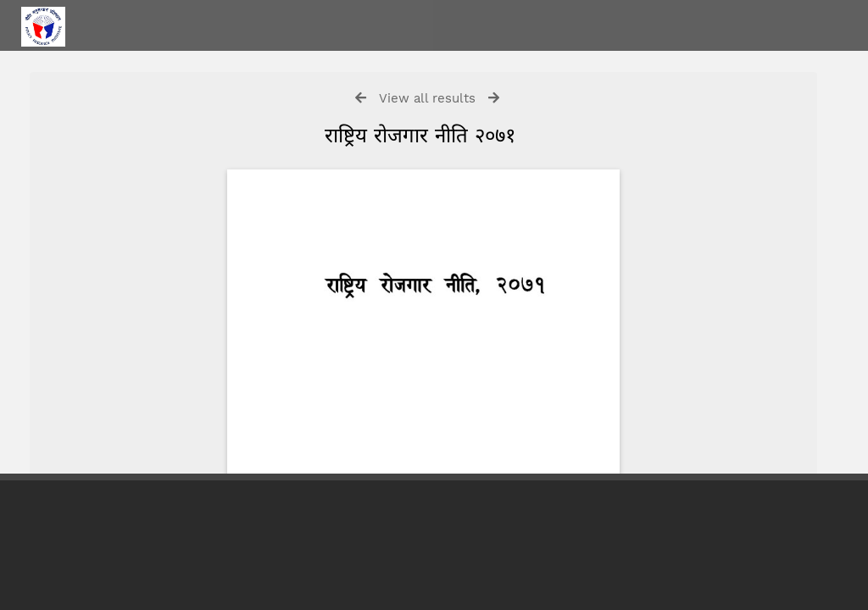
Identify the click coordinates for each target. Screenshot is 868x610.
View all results (427, 98)
